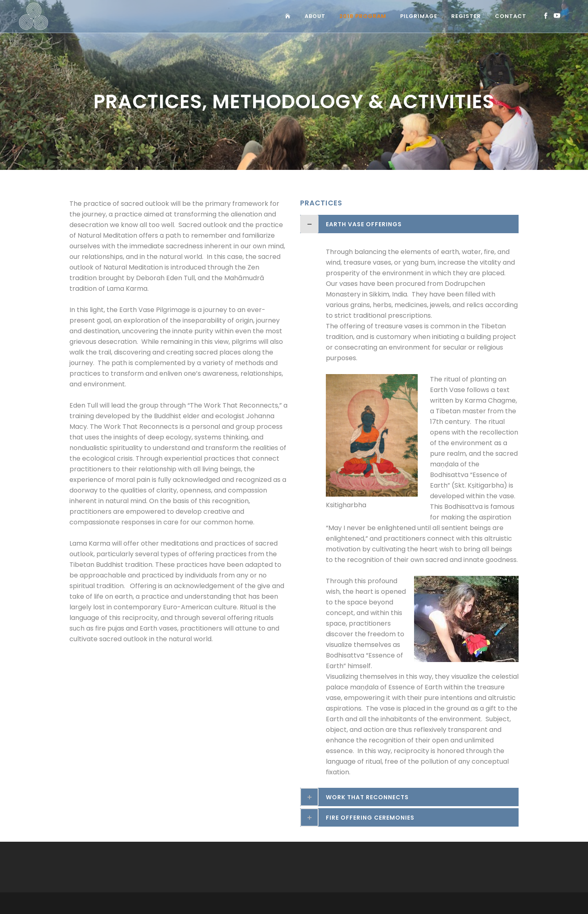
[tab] (409, 224)
